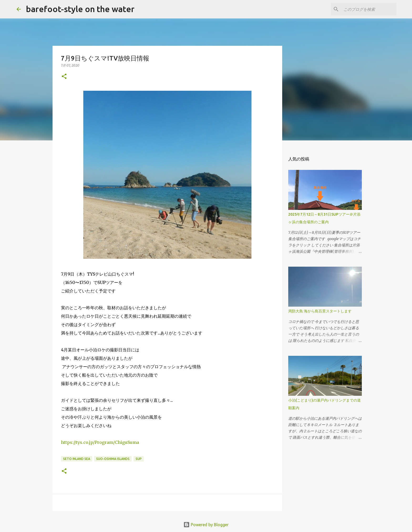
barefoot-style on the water (80, 9)
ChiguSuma (100, 442)
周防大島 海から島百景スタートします (320, 311)
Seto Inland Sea (77, 459)
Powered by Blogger (206, 525)
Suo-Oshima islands (113, 459)
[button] (64, 77)
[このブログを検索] (369, 9)
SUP (139, 459)
